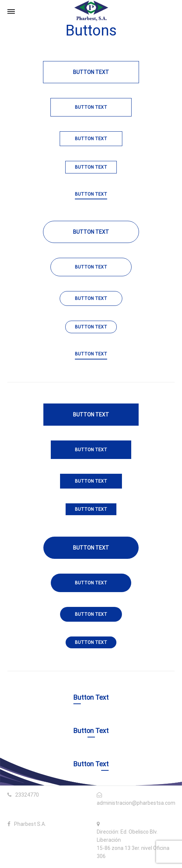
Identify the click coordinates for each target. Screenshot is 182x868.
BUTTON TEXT (91, 194)
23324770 (27, 795)
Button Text (91, 72)
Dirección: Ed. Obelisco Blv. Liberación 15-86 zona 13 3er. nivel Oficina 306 (133, 844)
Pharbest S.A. (30, 824)
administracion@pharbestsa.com (136, 803)
